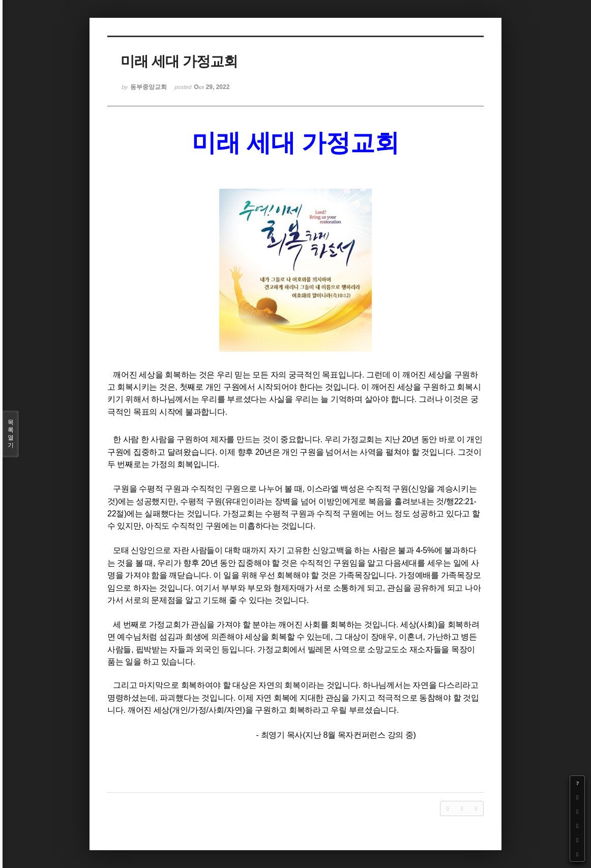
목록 (11, 434)
